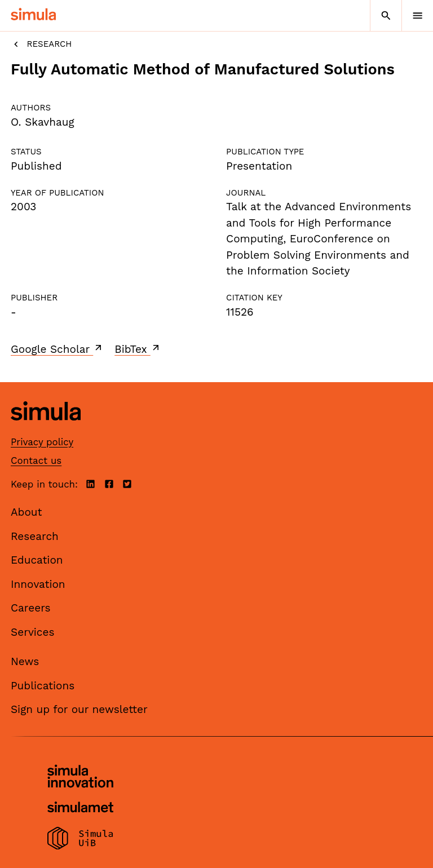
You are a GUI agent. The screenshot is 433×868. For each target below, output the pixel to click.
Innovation (38, 584)
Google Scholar (57, 349)
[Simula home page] (46, 429)
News (25, 661)
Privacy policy (42, 442)
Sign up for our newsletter (79, 709)
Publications (43, 686)
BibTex (138, 349)
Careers (31, 608)
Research (41, 44)
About (26, 512)
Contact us (36, 460)
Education (37, 560)
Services (32, 632)
